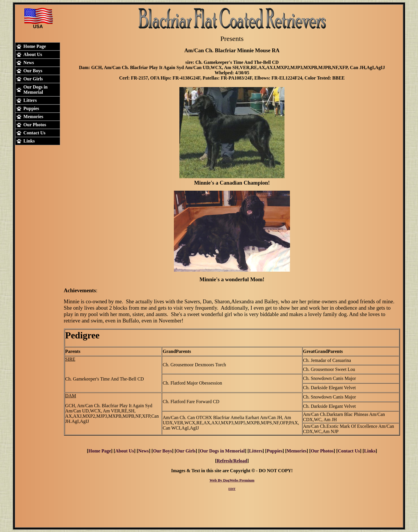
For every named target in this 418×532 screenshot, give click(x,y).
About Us (125, 451)
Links (370, 451)
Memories (297, 451)
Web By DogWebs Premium (232, 480)
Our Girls (186, 451)
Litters (256, 451)
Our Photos (322, 451)
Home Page (100, 451)
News (143, 451)
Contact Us (349, 451)
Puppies (275, 451)
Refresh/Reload (232, 461)
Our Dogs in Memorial (222, 451)
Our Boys (162, 451)
